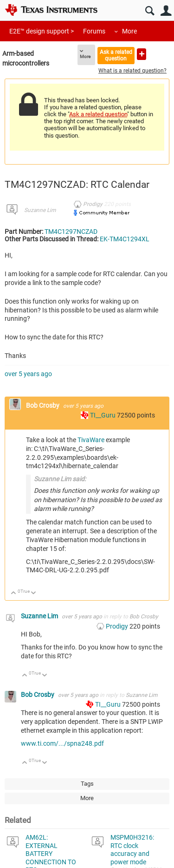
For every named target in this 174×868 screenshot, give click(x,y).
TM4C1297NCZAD (71, 232)
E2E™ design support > (42, 31)
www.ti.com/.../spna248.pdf (62, 743)
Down (34, 593)
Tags (87, 784)
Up (14, 593)
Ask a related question (116, 55)
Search (150, 11)
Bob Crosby (43, 405)
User (166, 11)
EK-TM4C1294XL (125, 239)
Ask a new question (142, 54)
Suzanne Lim (40, 210)
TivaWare (92, 440)
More (129, 31)
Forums (94, 31)
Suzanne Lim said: (60, 479)
